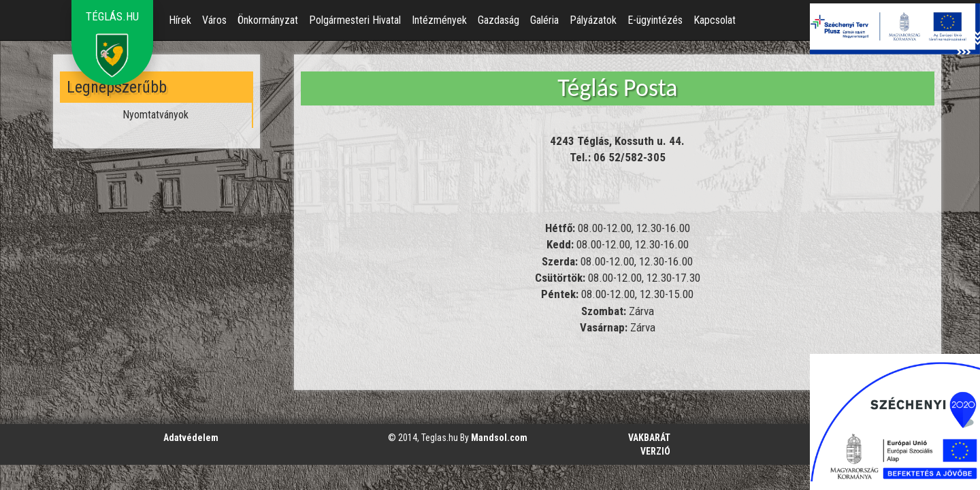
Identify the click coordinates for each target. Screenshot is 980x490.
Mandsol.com (499, 438)
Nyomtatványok (156, 115)
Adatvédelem (191, 438)
